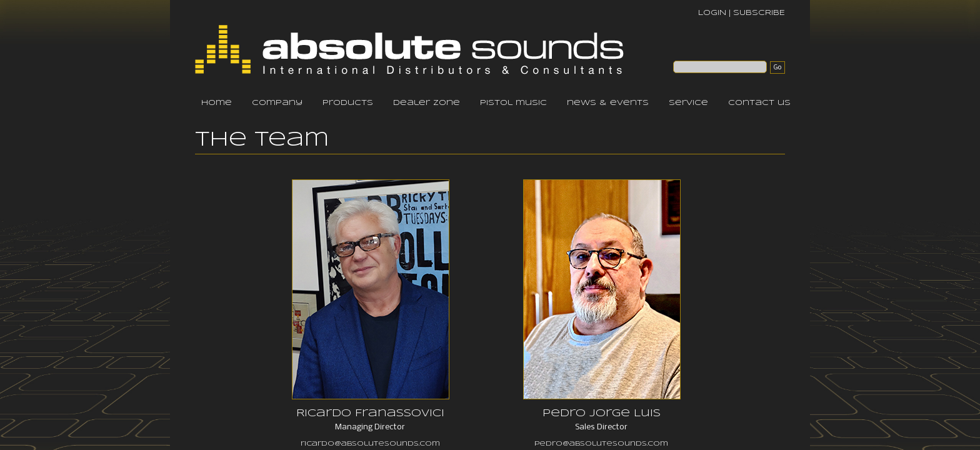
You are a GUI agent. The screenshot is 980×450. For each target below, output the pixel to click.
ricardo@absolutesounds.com (370, 444)
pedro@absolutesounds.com (601, 444)
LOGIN (712, 13)
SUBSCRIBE (759, 13)
